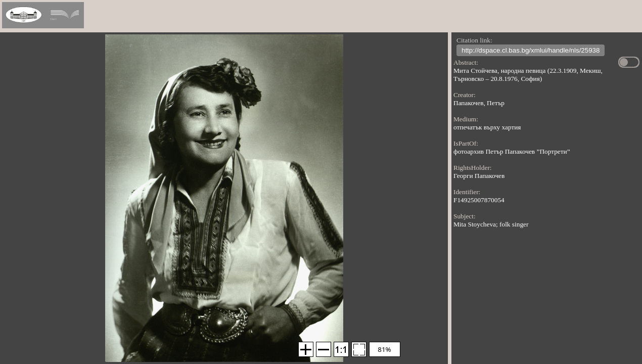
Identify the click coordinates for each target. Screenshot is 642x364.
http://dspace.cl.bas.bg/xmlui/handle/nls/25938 (531, 51)
